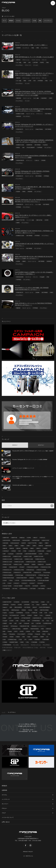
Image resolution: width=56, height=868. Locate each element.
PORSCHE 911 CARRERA (33, 567)
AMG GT (36, 538)
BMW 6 (23, 546)
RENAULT (32, 578)
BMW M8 (19, 548)
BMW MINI (19, 98)
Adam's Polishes (39, 129)
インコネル (16, 645)
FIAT (20, 551)
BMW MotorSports (16, 610)
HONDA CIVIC (32, 551)
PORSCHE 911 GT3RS (19, 570)
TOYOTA (17, 581)
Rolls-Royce (39, 578)
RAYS (51, 98)
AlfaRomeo (22, 538)
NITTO (16, 631)
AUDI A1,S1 (43, 538)
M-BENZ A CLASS (20, 145)
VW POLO (43, 586)
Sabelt (29, 637)
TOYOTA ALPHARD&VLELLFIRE (29, 581)
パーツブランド (48, 21)
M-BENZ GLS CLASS (31, 562)
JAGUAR (49, 551)
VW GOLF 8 (40, 583)
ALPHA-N (13, 605)
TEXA (21, 640)
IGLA (48, 621)
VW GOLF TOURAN (7, 586)
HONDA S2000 (41, 551)
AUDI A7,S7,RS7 (46, 540)
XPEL (28, 642)
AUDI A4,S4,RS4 (20, 277)
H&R (17, 621)
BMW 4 (11, 546)
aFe (48, 602)
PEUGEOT (22, 567)
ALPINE (20, 605)
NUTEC (42, 63)
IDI (43, 621)
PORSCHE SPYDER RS (31, 575)
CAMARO (45, 548)
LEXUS (41, 554)
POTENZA (41, 81)
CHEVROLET (6, 551)
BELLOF (35, 607)
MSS (4, 631)
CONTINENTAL (20, 613)
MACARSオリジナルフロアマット (39, 626)
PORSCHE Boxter (30, 570)
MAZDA (34, 564)
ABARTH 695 (14, 538)
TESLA (11, 581)
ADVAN (38, 293)
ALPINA (18, 261)
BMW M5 (5, 548)
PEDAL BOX (46, 631)
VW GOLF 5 (17, 583)
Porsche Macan (47, 573)
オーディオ (29, 277)
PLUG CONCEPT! (31, 148)
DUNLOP (30, 615)
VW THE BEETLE (24, 589)
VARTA (18, 223)
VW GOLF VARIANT (19, 586)
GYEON (12, 621)
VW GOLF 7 (33, 583)
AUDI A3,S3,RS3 (7, 540)
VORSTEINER (46, 640)
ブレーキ (45, 60)
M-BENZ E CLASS (19, 559)
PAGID (39, 631)
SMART (42, 637)
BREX (36, 610)
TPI (51, 81)
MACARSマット (7, 629)
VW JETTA (28, 586)
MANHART (26, 629)
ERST (10, 618)
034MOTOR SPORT (7, 602)
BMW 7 (29, 546)
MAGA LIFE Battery (17, 629)
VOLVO (10, 583)
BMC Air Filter (40, 220)
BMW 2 (47, 543)
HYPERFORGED (36, 621)
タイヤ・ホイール (36, 60)
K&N (11, 623)
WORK (22, 642)
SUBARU (47, 578)
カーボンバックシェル (36, 645)
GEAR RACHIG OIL (37, 618)
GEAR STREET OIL (48, 618)
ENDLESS (48, 615)
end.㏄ (42, 615)
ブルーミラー (29, 65)
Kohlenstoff (27, 623)
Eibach (36, 615)
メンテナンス (26, 48)
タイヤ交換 (38, 204)
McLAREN (49, 564)
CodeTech (46, 145)
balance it (5, 607)
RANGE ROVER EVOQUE (9, 578)
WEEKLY (15, 445)
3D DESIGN (17, 602)
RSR (24, 637)
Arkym (38, 605)
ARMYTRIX (45, 605)
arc (33, 605)
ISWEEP (5, 623)
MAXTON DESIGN (35, 629)
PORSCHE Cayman (7, 573)
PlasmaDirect (12, 634)
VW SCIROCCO (7, 589)
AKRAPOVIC (30, 145)
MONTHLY (41, 445)
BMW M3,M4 (48, 546)
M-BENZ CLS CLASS (8, 559)
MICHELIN (19, 116)
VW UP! (49, 589)
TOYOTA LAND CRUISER (44, 581)
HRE (38, 48)
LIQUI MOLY (44, 98)
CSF (46, 613)
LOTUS (47, 554)
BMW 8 (35, 546)
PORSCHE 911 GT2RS (46, 567)
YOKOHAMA (35, 642)
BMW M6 (12, 548)
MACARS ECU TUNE (25, 626)
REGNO (12, 637)
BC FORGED (48, 114)
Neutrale (10, 631)
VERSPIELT (38, 640)
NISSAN (5, 567)
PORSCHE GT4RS (28, 573)
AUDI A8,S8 (6, 543)
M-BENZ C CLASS (20, 114)
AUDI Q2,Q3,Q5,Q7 (15, 543)
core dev (28, 613)
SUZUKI (18, 192)
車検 (33, 48)
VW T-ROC (15, 589)
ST (48, 637)
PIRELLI (5, 634)
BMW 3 (24, 261)
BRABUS (24, 610)
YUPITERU (40, 148)
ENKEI (5, 618)
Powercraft (38, 634)
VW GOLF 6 (25, 583)
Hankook (23, 621)
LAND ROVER (19, 554)
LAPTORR (36, 63)
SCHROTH (35, 637)
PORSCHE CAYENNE (42, 570)
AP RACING (27, 605)
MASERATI (27, 564)
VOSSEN (5, 642)
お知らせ (37, 160)
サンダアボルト (45, 48)
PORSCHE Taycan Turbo (44, 575)
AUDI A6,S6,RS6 (36, 540)
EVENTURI (17, 618)
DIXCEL (18, 148)
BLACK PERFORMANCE (45, 607)
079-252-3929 (23, 841)
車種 (40, 21)
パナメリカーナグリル (8, 648)
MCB (43, 629)
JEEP (4, 554)
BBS (25, 63)
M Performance (14, 626)
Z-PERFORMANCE (7, 645)
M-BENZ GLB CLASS (40, 559)
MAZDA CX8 (41, 564)
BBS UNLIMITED (19, 607)
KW (30, 63)
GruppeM (42, 277)
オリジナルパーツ (25, 645)
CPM (30, 81)
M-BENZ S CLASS (42, 562)
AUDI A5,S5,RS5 (26, 540)
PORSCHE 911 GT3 (7, 570)
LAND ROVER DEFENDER (31, 554)
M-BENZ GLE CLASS (19, 562)
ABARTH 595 (6, 538)
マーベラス (43, 648)
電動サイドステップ (7, 650)
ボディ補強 (19, 63)
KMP (21, 623)
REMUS (18, 637)
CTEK (51, 613)
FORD (25, 551)
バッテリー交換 (31, 220)
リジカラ (36, 65)
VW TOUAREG (42, 589)
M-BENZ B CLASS (17, 556)
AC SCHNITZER (26, 602)
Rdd (48, 63)
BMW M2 (19, 60)
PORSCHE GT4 (20, 129)
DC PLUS (5, 615)
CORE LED (35, 613)
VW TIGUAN (33, 589)
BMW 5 (17, 546)
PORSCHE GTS (38, 573)
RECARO (30, 192)
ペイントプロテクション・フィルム (31, 648)
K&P (16, 623)
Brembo (30, 610)
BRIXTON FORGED (45, 610)
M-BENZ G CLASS (29, 559)
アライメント (40, 114)
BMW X (32, 548)
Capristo (5, 613)
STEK (5, 640)
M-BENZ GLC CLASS (8, 562)
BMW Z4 (39, 548)
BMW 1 (41, 543)
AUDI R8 (24, 543)
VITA (4, 583)
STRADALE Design (13, 640)
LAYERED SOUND (48, 623)
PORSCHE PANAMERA (8, 575)
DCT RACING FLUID (14, 615)
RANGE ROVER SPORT (22, 578)
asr (51, 605)
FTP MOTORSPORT (26, 618)
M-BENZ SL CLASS (7, 564)
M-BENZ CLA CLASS (39, 556)
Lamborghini (11, 554)
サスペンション (26, 60)
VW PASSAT (36, 586)
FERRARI (19, 48)
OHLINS (44, 160)
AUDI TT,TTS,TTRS (21, 220)
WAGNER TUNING (14, 642)
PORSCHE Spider (20, 575)
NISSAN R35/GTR (20, 160)
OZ (34, 631)
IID (53, 621)
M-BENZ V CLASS (18, 564)
